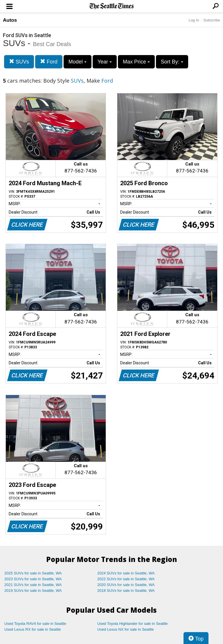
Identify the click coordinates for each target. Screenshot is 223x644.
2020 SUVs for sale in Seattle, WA (126, 585)
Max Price (136, 62)
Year (105, 62)
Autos (10, 20)
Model (78, 62)
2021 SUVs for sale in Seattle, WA (33, 585)
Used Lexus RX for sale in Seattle (33, 629)
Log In (194, 20)
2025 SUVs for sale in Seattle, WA (33, 573)
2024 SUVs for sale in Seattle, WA (126, 573)
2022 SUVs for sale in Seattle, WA (126, 579)
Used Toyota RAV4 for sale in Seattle (35, 624)
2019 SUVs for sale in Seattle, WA (33, 591)
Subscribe (212, 20)
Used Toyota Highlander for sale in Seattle (133, 624)
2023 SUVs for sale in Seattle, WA (33, 579)
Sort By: (172, 62)
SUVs (19, 62)
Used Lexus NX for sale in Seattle (125, 629)
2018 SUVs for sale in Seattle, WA (126, 591)
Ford (49, 62)
